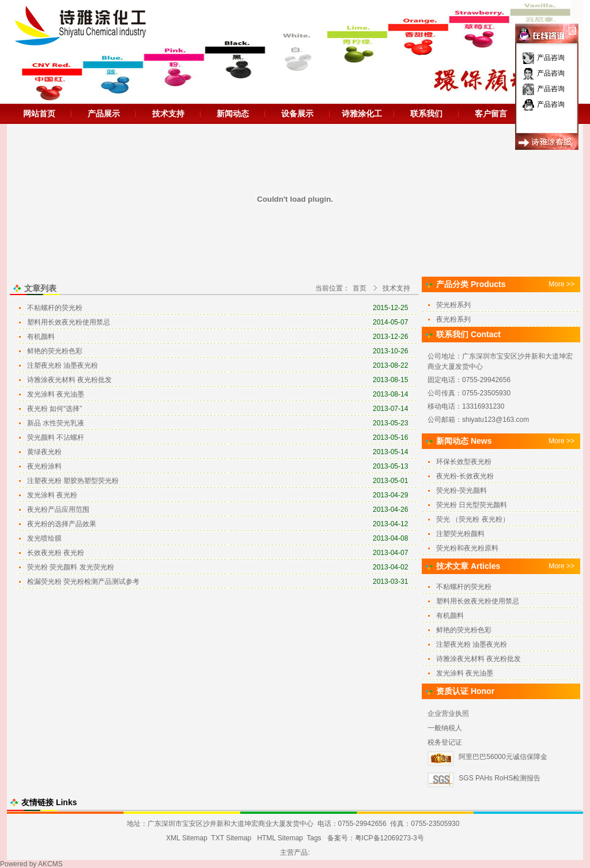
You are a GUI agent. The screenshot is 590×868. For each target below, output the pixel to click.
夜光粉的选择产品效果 (62, 524)
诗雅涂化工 (362, 114)
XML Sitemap (187, 838)
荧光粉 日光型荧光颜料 (472, 505)
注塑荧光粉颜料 (460, 534)
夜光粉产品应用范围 (58, 510)
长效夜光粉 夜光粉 (56, 553)
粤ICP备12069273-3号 (389, 838)
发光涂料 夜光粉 (52, 495)
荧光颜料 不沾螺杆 (56, 437)
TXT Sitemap (231, 838)
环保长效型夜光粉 (464, 462)
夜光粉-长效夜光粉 (465, 476)
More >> (561, 284)
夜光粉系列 (453, 319)
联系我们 (426, 114)
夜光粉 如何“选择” (54, 409)
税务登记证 (445, 742)
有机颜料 (41, 337)
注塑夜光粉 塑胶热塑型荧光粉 (73, 481)
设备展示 (297, 114)
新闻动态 (233, 114)
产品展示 (104, 114)
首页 (360, 288)
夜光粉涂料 (44, 466)
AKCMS (50, 864)
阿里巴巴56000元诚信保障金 (503, 757)
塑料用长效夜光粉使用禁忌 (69, 322)
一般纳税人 (445, 728)
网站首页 (39, 114)
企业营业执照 (448, 714)
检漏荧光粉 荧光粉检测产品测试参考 (83, 582)
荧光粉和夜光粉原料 (467, 548)
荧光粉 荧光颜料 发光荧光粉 (71, 567)
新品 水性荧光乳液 (56, 423)
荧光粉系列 (453, 305)
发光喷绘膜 (44, 538)
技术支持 (168, 114)
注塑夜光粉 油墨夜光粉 (63, 365)
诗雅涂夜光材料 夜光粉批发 (69, 380)
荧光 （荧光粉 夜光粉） (473, 519)
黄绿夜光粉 (44, 452)
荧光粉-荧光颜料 (462, 490)
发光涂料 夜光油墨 (56, 394)
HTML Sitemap (280, 838)
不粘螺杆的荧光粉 (55, 308)
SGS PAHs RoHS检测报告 (500, 778)
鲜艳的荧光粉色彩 (55, 351)
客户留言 (491, 114)
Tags (314, 838)
